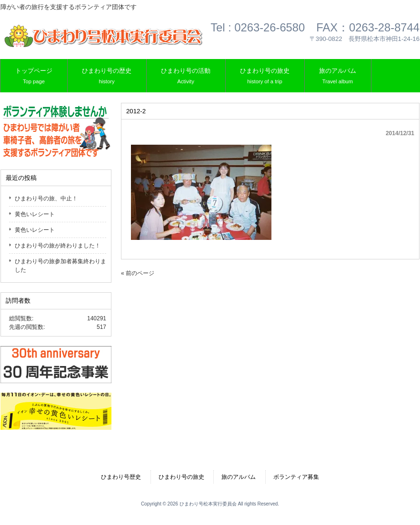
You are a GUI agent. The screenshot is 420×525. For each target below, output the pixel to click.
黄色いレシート (35, 214)
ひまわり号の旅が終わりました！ (58, 246)
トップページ (34, 76)
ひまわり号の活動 (186, 76)
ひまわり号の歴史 (107, 76)
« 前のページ (138, 273)
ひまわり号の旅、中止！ (46, 198)
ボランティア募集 (296, 477)
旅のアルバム (338, 76)
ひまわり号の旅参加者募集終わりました (60, 266)
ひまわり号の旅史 (265, 76)
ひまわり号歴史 (121, 477)
